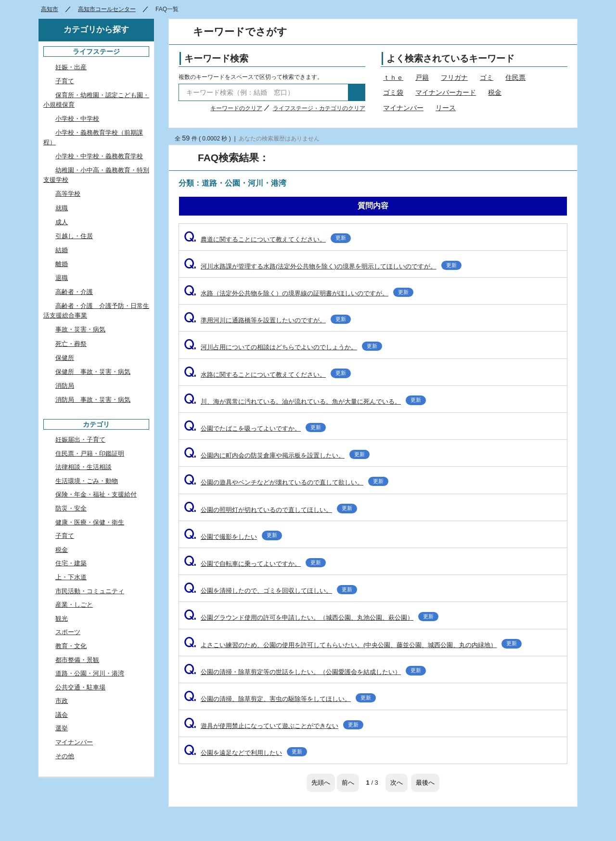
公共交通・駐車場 (80, 687)
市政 (62, 701)
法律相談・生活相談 (83, 467)
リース (446, 108)
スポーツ (68, 632)
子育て (65, 81)
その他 (65, 756)
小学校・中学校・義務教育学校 (99, 156)
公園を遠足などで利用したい (245, 753)
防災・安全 (71, 508)
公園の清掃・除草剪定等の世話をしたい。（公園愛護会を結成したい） (305, 672)
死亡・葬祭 (71, 344)
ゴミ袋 (393, 92)
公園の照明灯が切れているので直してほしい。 (270, 510)
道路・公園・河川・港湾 (90, 673)
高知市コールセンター (107, 9)
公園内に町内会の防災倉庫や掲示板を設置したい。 (277, 455)
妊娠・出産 (71, 67)
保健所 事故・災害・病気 (93, 372)
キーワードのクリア (236, 108)
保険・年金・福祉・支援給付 (96, 494)
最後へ (425, 783)
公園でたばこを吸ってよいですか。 (255, 428)
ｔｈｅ (393, 77)
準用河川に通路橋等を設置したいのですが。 (267, 320)
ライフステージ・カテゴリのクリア (319, 108)
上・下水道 (71, 577)
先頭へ (321, 783)
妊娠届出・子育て (80, 440)
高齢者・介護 (74, 292)
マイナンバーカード (446, 92)
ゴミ (487, 77)
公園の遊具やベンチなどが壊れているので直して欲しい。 (286, 482)
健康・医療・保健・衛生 (90, 522)
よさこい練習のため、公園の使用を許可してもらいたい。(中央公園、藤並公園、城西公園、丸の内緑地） (353, 645)
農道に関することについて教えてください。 (267, 239)
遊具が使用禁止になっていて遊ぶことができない (274, 726)
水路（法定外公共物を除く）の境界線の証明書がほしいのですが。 (299, 293)
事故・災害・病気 (80, 329)
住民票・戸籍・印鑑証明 (90, 453)
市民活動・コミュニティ (90, 591)
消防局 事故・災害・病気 (93, 400)
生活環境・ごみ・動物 (87, 481)
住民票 (515, 77)
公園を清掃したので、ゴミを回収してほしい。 (270, 591)
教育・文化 (71, 646)
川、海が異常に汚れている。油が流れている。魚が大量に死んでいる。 (305, 401)
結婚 (62, 250)
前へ (348, 783)
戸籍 (422, 77)
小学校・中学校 (77, 119)
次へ (397, 783)
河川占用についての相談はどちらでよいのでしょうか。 (283, 347)
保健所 (65, 358)
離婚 (62, 264)
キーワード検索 (216, 58)
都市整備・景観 (77, 660)
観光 (62, 618)
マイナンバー (403, 108)
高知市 (50, 9)
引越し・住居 (74, 236)
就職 (62, 208)
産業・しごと (74, 605)
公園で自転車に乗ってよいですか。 (255, 564)
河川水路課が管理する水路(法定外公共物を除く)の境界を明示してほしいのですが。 (323, 266)
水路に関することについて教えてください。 (267, 375)
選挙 (62, 728)
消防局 (65, 386)
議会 (62, 715)
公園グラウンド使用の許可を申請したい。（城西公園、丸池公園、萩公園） (311, 618)
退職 (62, 278)
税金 (495, 92)
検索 (357, 92)
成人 (62, 222)
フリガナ (454, 77)
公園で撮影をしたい (233, 537)
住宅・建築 (71, 563)
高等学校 (68, 194)
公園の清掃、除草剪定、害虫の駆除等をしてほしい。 (280, 699)
